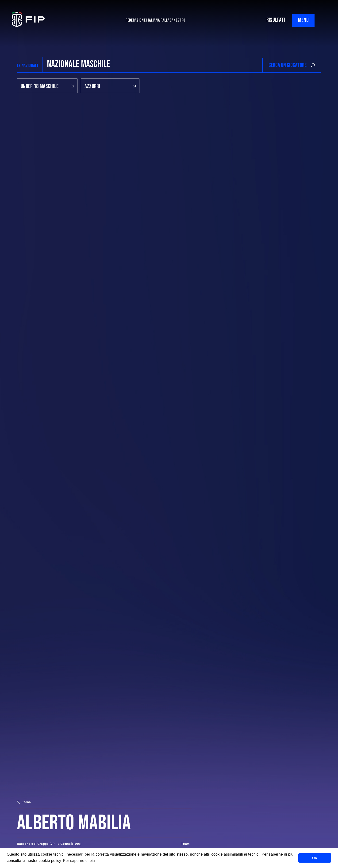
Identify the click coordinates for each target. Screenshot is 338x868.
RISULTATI (276, 20)
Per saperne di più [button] (79, 861)
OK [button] (315, 858)
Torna (24, 802)
